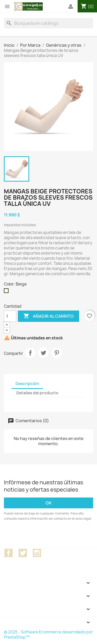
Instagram (37, 553)
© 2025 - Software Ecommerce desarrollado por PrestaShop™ (48, 635)
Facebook (9, 553)
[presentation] (47, 535)
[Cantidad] (10, 316)
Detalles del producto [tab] (37, 393)
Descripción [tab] (27, 384)
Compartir (30, 353)
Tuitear (43, 353)
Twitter (23, 553)
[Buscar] (48, 23)
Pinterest (57, 353)
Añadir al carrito (48, 316)
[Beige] (7, 292)
